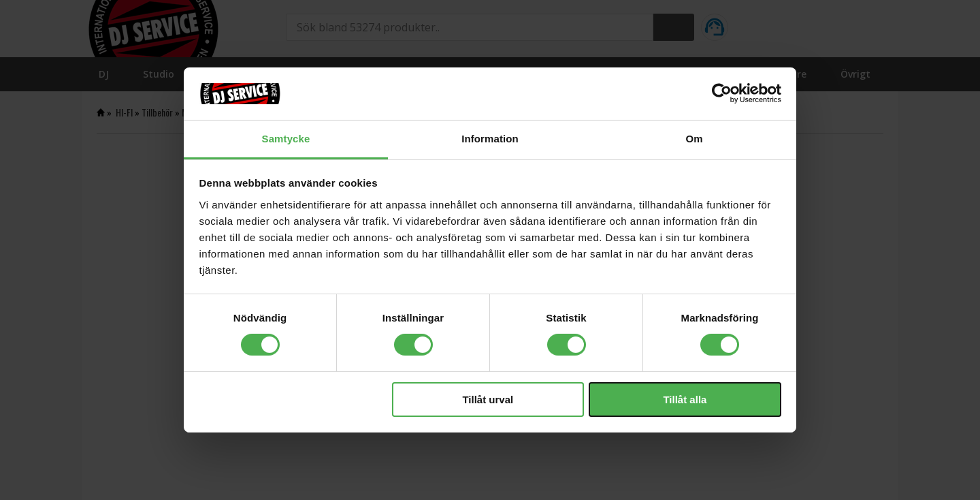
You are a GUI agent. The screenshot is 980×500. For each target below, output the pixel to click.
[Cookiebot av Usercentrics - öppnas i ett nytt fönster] (722, 93)
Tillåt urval (488, 400)
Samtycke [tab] (286, 139)
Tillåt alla (685, 400)
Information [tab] (490, 139)
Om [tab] (694, 139)
